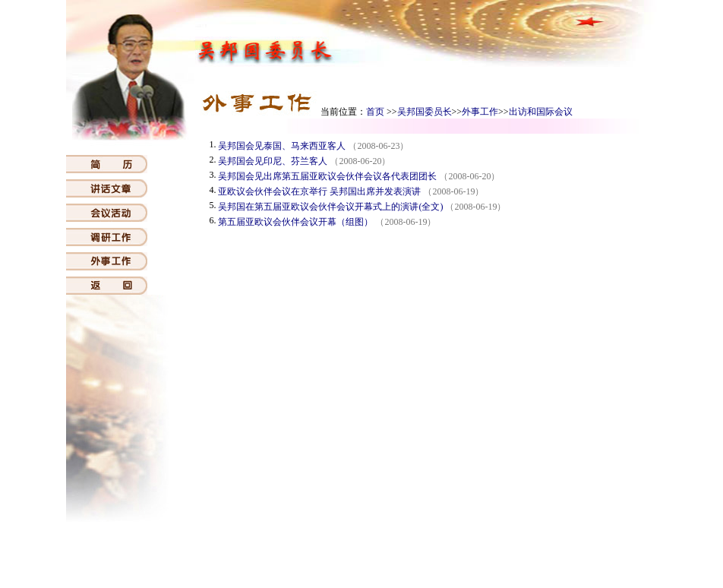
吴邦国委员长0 (370, 556)
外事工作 (480, 112)
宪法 (192, 556)
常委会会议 (490, 556)
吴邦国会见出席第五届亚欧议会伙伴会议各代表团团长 (327, 176)
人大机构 (269, 556)
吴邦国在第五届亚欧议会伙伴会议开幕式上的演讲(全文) (330, 207)
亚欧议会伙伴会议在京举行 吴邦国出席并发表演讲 (319, 191)
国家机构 (226, 556)
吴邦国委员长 (425, 112)
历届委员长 (542, 556)
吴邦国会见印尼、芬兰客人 (273, 161)
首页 (375, 112)
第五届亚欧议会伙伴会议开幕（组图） (295, 222)
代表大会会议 (434, 556)
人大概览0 (314, 556)
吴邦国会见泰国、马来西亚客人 (282, 146)
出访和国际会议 (541, 112)
